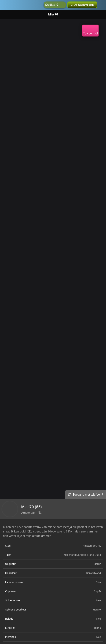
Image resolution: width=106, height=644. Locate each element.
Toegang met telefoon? (86, 495)
